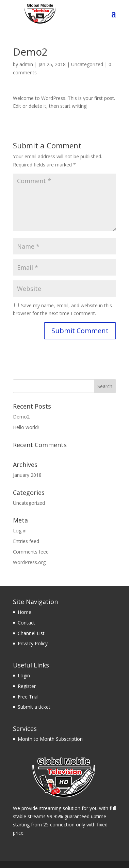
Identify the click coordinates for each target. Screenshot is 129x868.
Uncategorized (87, 64)
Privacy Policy (33, 643)
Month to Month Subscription (50, 739)
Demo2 (21, 417)
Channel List (31, 633)
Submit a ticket (34, 707)
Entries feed (26, 541)
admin (26, 64)
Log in (20, 531)
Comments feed (31, 552)
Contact (26, 623)
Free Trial (28, 697)
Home (25, 612)
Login (24, 675)
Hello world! (26, 427)
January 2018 (27, 475)
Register (27, 686)
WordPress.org (29, 562)
